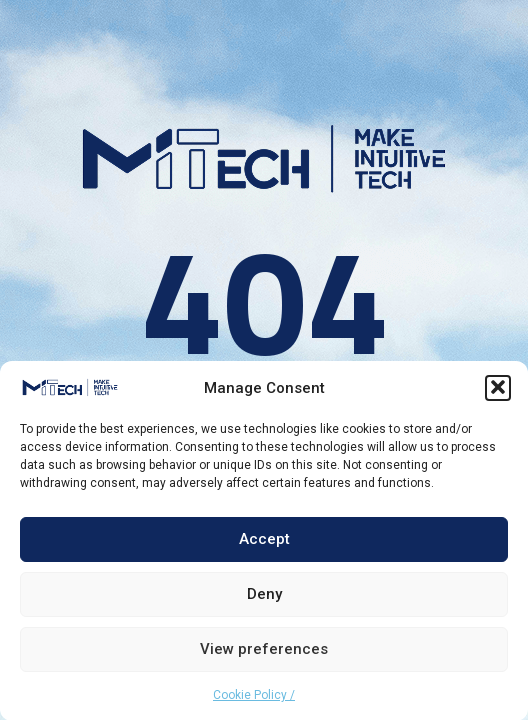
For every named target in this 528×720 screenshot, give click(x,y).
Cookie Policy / (254, 696)
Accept (264, 541)
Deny (264, 596)
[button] (498, 389)
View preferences (264, 651)
